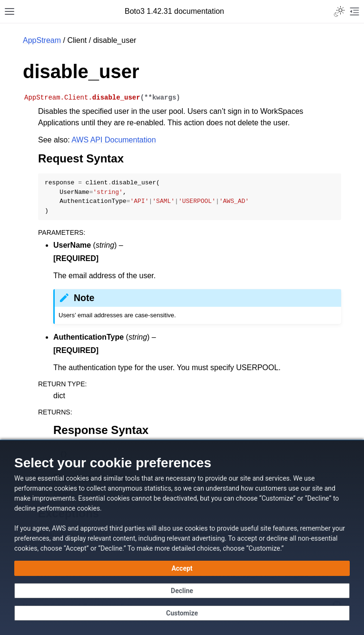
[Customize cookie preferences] (182, 613)
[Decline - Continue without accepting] (182, 591)
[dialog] (182, 537)
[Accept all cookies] (182, 568)
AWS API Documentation (113, 140)
